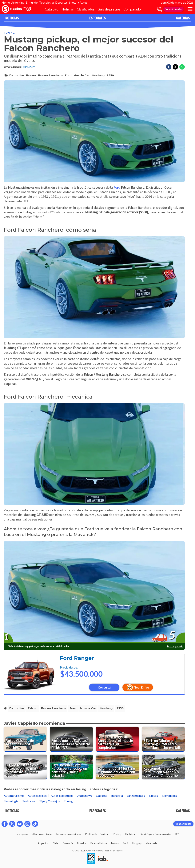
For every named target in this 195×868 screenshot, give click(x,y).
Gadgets (102, 796)
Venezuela (151, 843)
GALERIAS (183, 18)
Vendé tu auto (173, 9)
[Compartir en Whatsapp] (182, 67)
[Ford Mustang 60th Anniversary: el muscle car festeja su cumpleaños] (117, 739)
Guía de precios (109, 9)
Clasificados (86, 9)
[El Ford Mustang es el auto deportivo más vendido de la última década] (25, 767)
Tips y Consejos (50, 801)
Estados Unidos (99, 843)
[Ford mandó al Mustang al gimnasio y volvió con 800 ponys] (117, 767)
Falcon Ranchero (50, 75)
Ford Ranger (77, 658)
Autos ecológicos (62, 796)
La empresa (22, 834)
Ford (68, 75)
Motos (153, 796)
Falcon (31, 75)
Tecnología (46, 2)
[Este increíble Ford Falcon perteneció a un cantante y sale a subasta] (71, 767)
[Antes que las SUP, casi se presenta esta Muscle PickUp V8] (71, 739)
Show (73, 2)
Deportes (61, 2)
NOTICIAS (12, 18)
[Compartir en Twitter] (175, 67)
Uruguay (137, 843)
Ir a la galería (175, 646)
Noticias (68, 9)
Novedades (169, 796)
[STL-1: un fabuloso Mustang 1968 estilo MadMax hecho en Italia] (163, 739)
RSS (177, 834)
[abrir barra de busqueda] (160, 9)
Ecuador (82, 843)
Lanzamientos (136, 796)
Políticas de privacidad (97, 834)
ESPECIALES (97, 18)
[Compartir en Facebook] (169, 67)
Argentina (18, 2)
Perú (125, 843)
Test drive (29, 801)
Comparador (133, 9)
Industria (117, 796)
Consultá (104, 687)
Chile (56, 843)
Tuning (9, 33)
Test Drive (138, 687)
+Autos (83, 2)
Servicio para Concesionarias (156, 834)
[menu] (190, 9)
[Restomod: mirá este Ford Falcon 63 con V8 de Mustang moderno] (163, 767)
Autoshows (85, 796)
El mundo (32, 2)
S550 (110, 75)
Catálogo (52, 9)
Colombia (68, 843)
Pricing (117, 834)
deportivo (17, 75)
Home (6, 2)
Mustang (98, 75)
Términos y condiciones (68, 834)
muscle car (82, 75)
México (115, 843)
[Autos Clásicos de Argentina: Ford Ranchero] (25, 739)
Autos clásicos (37, 796)
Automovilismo (14, 796)
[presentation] (94, 592)
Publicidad (131, 834)
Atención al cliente (42, 834)
